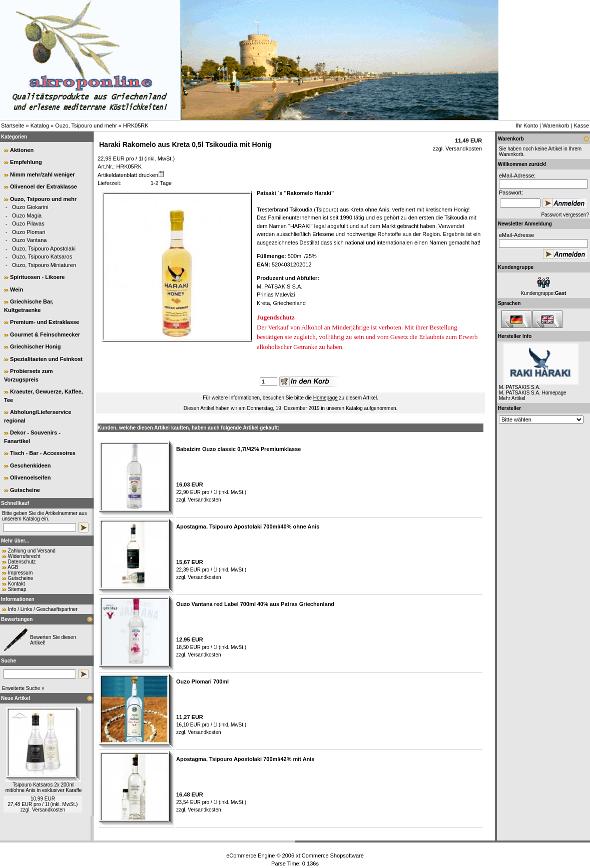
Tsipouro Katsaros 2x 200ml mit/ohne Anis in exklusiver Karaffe (44, 787)
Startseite (13, 125)
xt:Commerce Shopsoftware (330, 855)
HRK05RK (136, 125)
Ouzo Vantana (30, 240)
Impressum (20, 573)
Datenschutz (22, 562)
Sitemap (17, 589)
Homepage (326, 398)
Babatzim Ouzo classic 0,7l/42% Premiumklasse (238, 449)
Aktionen (22, 150)
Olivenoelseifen (30, 477)
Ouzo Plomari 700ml (202, 681)
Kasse (581, 125)
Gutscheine (25, 490)
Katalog (40, 125)
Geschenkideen (30, 465)
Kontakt (17, 584)
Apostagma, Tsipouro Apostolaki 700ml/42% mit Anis (245, 759)
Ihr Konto (527, 125)
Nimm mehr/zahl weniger (43, 174)
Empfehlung (26, 162)
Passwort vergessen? (565, 215)
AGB (13, 567)
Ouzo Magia (27, 215)
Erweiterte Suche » (23, 688)
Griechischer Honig (35, 346)
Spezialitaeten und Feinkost (46, 359)
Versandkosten (49, 810)
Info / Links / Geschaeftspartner (43, 609)
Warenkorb (556, 125)
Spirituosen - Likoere (37, 277)
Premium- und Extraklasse (45, 322)
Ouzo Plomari (29, 232)
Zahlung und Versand (32, 551)
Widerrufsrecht (24, 556)
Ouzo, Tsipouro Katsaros (42, 256)
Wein (17, 289)
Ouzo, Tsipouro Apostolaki (44, 248)
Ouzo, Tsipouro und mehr (86, 125)
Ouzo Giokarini (30, 207)
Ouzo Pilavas (28, 223)
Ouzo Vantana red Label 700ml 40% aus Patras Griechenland (255, 604)
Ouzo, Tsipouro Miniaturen (44, 265)
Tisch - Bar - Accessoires (43, 453)
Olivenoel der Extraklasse (44, 186)
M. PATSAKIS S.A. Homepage (533, 393)
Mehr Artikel (512, 398)
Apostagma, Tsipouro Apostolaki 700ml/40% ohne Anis (248, 526)
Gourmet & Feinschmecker (45, 334)
